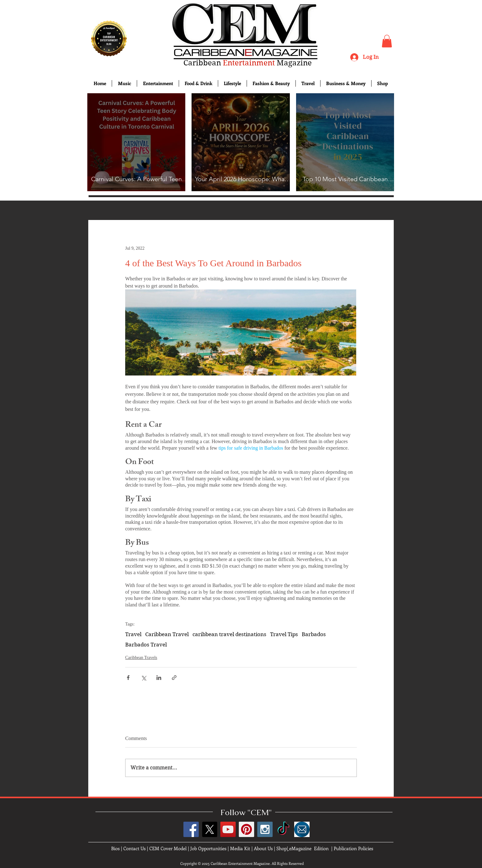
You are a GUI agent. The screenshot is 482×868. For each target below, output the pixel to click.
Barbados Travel (146, 645)
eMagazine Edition (309, 848)
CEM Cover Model (168, 848)
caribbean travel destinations (229, 634)
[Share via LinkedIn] (159, 678)
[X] (210, 829)
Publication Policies (353, 848)
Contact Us (134, 848)
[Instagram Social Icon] (265, 829)
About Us (263, 848)
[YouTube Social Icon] (228, 829)
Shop (282, 848)
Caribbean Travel (167, 634)
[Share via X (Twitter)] (144, 678)
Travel (133, 634)
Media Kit (240, 848)
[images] (302, 829)
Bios (115, 848)
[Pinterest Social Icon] (246, 829)
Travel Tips (284, 634)
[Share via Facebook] (128, 678)
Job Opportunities (208, 848)
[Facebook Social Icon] (191, 829)
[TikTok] (283, 829)
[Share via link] (174, 678)
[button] (387, 41)
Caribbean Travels (141, 658)
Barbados (314, 634)
